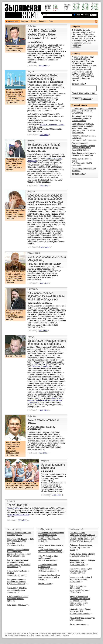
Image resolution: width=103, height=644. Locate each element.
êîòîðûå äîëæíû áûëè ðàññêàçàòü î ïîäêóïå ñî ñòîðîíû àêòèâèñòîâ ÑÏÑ (83, 128)
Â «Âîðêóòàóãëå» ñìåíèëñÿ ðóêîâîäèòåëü (82, 162)
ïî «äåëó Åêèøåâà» (82, 119)
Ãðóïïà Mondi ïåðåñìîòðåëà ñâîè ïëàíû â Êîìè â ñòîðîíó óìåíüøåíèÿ (51, 549)
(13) (27, 584)
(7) (26, 575)
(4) (58, 571)
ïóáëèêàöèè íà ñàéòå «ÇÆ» (42, 366)
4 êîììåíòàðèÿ (32, 331)
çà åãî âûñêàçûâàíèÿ (82, 563)
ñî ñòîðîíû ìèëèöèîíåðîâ (48, 558)
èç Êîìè (18, 599)
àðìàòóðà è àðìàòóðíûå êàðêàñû (52, 125)
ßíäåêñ (86, 15)
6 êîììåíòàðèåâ (33, 283)
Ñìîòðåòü (75, 47)
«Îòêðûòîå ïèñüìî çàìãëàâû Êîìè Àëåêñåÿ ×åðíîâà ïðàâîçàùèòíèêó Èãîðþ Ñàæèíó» (45, 400)
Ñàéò (78, 15)
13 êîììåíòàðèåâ (33, 247)
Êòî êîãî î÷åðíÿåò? (18, 505)
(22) (23, 556)
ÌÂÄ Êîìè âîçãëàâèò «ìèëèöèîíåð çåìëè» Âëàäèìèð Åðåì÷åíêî (42, 34)
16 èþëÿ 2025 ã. (77, 529)
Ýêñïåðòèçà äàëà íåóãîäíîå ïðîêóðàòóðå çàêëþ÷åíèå (44, 146)
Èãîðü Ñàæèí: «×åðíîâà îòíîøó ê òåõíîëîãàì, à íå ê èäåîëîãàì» (47, 342)
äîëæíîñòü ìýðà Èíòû (19, 534)
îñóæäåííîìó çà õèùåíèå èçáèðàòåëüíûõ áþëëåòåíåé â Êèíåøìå (51, 537)
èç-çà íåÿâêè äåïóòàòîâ (82, 555)
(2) (82, 582)
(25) (87, 565)
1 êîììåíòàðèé (32, 453)
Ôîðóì (51, 21)
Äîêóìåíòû (42, 21)
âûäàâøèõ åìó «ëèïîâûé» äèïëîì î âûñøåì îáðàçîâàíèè (19, 553)
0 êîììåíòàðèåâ (33, 135)
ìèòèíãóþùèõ (17, 590)
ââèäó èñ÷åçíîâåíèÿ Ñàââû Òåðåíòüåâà (80, 589)
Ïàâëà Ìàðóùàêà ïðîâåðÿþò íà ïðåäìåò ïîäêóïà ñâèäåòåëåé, (45, 197)
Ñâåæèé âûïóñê (12, 21)
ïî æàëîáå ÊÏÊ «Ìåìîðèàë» (83, 147)
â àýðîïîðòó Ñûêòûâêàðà (17, 582)
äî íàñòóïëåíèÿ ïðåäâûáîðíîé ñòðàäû (81, 548)
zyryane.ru (65, 635)
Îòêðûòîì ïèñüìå (14, 508)
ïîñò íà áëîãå (41, 364)
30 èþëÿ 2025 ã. (14, 529)
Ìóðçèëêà (25, 21)
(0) (23, 535)
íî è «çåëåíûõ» (81, 580)
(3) (28, 605)
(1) (24, 545)
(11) (46, 541)
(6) (20, 567)
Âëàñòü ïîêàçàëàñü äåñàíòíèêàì (53, 466)
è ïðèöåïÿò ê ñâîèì (81, 571)
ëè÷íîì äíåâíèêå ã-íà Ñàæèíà (19, 515)
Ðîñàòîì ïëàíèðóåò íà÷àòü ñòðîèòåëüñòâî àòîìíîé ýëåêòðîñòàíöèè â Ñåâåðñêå (45, 79)
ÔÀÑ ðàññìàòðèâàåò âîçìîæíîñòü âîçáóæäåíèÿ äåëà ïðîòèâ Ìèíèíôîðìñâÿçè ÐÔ (46, 296)
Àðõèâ (33, 21)
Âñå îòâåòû (87, 99)
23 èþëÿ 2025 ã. (45, 529)
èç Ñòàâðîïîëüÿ (84, 111)
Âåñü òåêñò (43, 66)
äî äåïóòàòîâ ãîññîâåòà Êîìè (80, 612)
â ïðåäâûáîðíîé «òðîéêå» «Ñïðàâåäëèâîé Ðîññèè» (48, 568)
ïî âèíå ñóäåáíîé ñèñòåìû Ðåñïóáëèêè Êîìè (80, 601)
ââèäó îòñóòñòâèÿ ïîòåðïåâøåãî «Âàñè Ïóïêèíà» (19, 564)
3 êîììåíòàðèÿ (32, 66)
